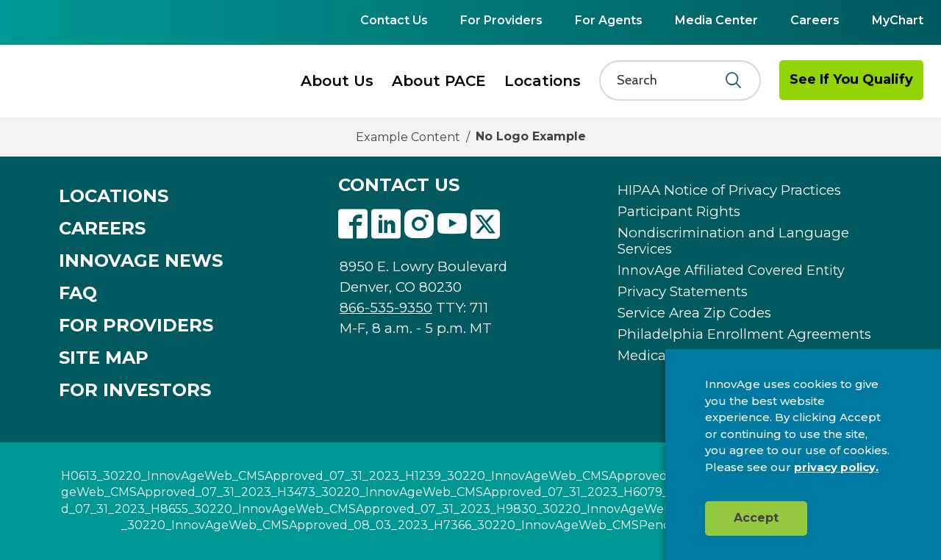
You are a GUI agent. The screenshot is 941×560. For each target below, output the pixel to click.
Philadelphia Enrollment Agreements (744, 334)
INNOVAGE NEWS (141, 261)
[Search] (671, 80)
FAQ (78, 293)
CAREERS (102, 229)
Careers (815, 20)
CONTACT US (399, 185)
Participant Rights (679, 212)
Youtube (452, 224)
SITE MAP (104, 358)
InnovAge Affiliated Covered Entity (731, 270)
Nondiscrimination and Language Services (733, 241)
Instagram (419, 224)
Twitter (485, 224)
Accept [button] (756, 518)
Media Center (716, 20)
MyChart (898, 20)
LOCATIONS (114, 196)
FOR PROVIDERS (136, 326)
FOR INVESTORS (135, 390)
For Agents (609, 20)
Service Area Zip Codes (694, 313)
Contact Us (394, 20)
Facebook (353, 224)
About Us (337, 81)
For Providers (501, 20)
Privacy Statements (683, 292)
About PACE (439, 81)
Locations (543, 81)
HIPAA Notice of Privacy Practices (729, 190)
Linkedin (386, 224)
